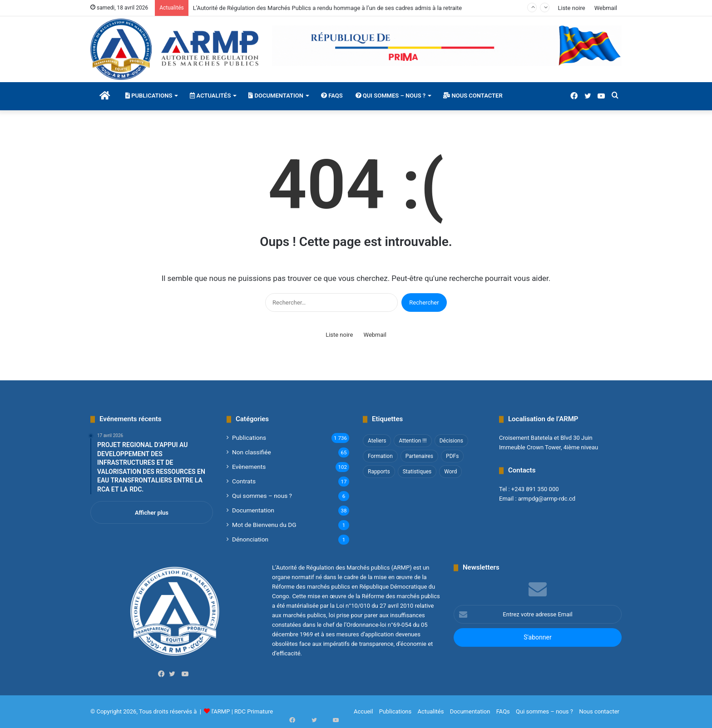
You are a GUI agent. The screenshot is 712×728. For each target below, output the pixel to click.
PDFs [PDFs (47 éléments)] (452, 456)
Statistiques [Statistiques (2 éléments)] (417, 472)
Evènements (249, 467)
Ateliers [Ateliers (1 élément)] (377, 441)
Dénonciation (250, 539)
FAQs (332, 96)
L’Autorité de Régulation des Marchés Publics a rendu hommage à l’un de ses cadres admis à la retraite (327, 8)
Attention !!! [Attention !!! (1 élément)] (413, 441)
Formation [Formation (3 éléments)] (380, 456)
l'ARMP (221, 711)
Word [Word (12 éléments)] (450, 472)
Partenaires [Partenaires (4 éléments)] (419, 456)
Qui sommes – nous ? (391, 96)
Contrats (244, 481)
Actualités (210, 96)
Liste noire (571, 8)
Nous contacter (473, 96)
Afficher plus (152, 513)
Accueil (363, 711)
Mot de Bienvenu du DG (264, 525)
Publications (149, 96)
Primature (260, 711)
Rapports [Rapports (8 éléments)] (379, 472)
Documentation (276, 96)
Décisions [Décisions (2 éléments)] (451, 441)
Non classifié (252, 452)
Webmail (606, 8)
